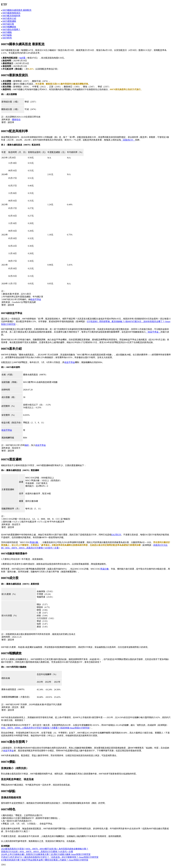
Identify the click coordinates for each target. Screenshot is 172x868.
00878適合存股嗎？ (11, 30)
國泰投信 (16, 120)
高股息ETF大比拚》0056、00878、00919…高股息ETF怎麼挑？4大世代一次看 (37, 852)
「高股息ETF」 (128, 140)
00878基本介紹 (9, 18)
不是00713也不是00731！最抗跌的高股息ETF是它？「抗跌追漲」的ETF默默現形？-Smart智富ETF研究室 (50, 857)
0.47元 (22, 58)
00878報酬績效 (9, 27)
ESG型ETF (116, 535)
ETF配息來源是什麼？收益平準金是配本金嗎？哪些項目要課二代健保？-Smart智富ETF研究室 (45, 860)
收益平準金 (36, 299)
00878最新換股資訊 (11, 13)
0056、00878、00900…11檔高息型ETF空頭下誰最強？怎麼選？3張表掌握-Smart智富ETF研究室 (45, 728)
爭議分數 (34, 542)
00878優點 (7, 32)
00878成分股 (8, 24)
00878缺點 (7, 35)
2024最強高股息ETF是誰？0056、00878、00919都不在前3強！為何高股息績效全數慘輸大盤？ (45, 849)
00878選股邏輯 (9, 21)
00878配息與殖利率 (11, 16)
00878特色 (7, 38)
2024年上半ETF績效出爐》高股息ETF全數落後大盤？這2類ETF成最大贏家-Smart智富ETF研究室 (46, 854)
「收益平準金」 (153, 332)
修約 (27, 445)
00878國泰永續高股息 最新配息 (17, 10)
